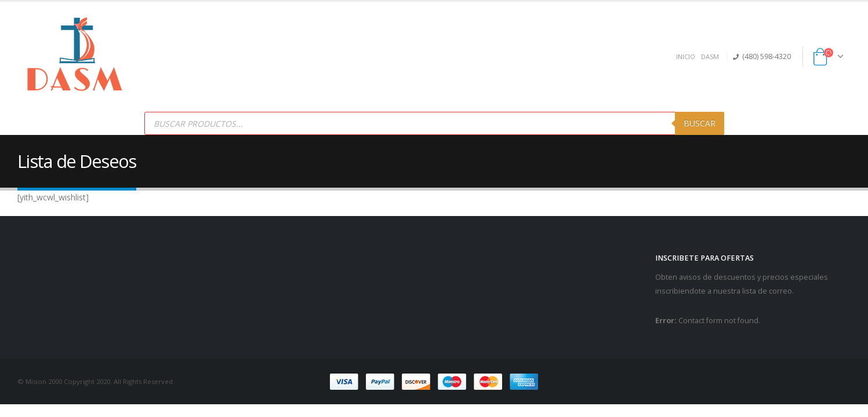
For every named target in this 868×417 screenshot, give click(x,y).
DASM (710, 56)
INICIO (686, 56)
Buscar (700, 123)
